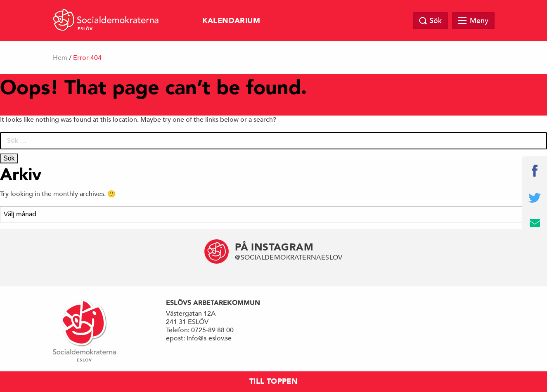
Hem (60, 58)
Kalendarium (231, 21)
